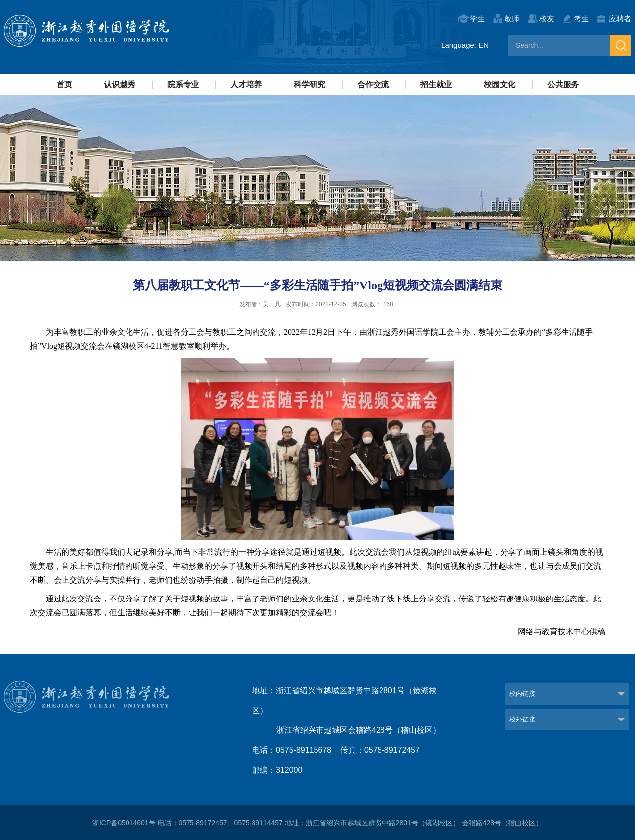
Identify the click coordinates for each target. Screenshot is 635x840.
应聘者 (620, 19)
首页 (64, 85)
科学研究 (310, 85)
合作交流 (373, 85)
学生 (477, 19)
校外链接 (522, 719)
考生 (581, 19)
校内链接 (522, 693)
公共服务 (563, 85)
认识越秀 (120, 85)
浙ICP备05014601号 (124, 823)
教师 (512, 19)
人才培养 (246, 85)
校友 (547, 19)
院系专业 (183, 85)
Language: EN (465, 45)
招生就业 (436, 85)
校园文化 (500, 85)
